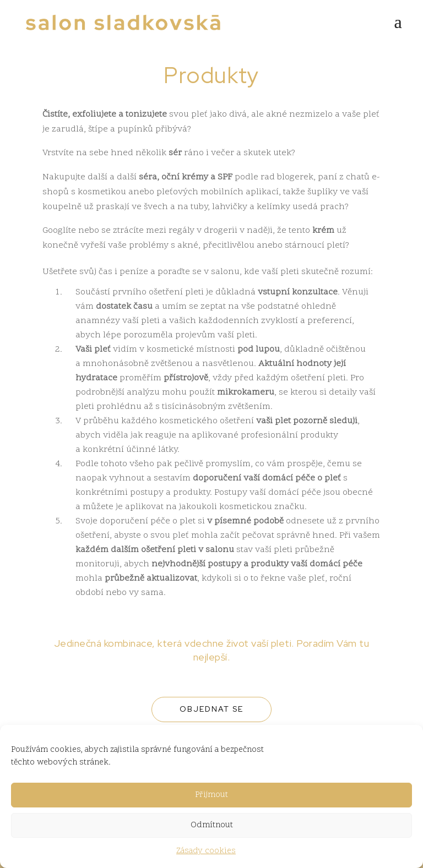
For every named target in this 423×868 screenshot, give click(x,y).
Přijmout (211, 795)
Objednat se (211, 709)
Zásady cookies (206, 851)
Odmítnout (212, 825)
